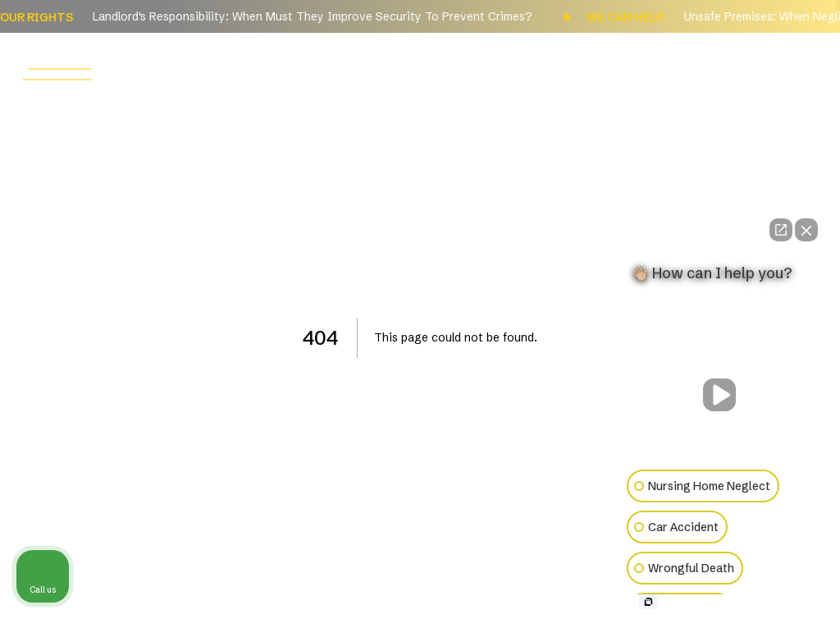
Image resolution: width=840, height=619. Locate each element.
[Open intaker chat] (648, 602)
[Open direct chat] (781, 230)
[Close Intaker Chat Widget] (806, 230)
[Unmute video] (719, 395)
